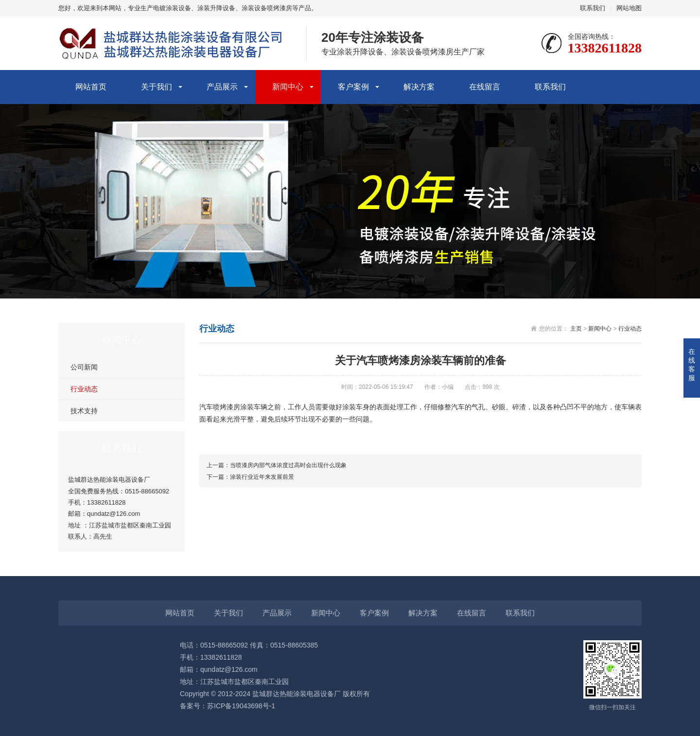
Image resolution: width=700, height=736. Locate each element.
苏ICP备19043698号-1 (241, 706)
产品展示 (222, 87)
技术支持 (84, 411)
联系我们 (593, 8)
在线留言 (485, 87)
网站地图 (629, 8)
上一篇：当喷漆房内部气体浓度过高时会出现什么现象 (277, 465)
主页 (576, 329)
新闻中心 (288, 87)
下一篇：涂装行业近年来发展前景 (250, 477)
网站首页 (91, 87)
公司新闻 (84, 367)
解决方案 (419, 87)
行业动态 (84, 389)
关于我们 (157, 87)
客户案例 (353, 87)
